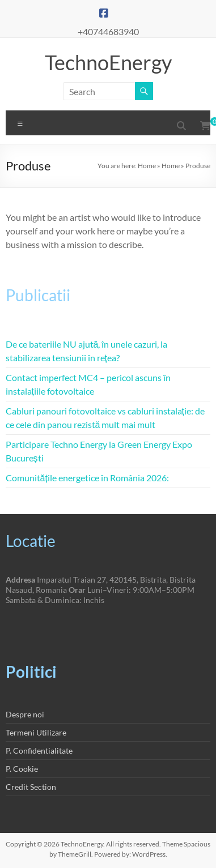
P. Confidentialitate (39, 751)
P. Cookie (22, 769)
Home (147, 166)
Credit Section (31, 787)
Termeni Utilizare (36, 732)
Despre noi (25, 714)
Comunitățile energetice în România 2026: (87, 478)
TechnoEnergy (108, 62)
